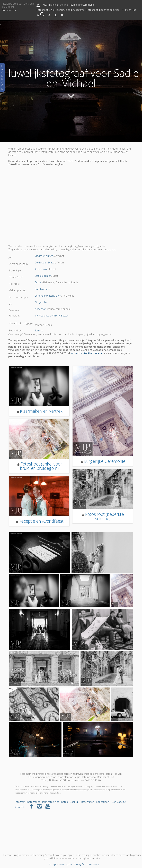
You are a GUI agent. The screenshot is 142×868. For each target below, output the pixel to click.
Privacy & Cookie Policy (86, 864)
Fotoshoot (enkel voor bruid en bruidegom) (60, 10)
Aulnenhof (40, 309)
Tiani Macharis (42, 289)
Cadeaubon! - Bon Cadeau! (111, 802)
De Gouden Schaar (45, 263)
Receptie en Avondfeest (41, 521)
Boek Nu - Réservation (82, 802)
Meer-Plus (129, 10)
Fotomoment (9, 10)
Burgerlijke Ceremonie (82, 5)
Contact (20, 807)
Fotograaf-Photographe (27, 802)
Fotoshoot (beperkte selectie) (103, 10)
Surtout (39, 330)
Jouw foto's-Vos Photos (55, 802)
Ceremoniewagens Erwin (48, 296)
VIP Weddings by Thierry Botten (52, 316)
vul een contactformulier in (87, 353)
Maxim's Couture (44, 256)
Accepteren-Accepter (61, 864)
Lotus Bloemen (43, 276)
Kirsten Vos (41, 269)
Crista (38, 282)
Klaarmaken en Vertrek (55, 5)
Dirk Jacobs (41, 302)
